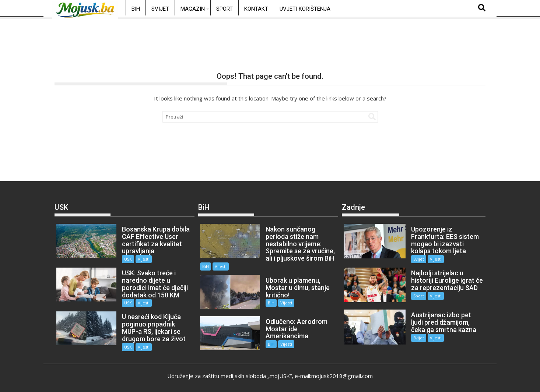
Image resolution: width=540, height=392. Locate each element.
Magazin (193, 9)
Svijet (160, 9)
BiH (136, 9)
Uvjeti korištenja (305, 9)
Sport (225, 9)
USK (127, 259)
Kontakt (256, 9)
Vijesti (142, 259)
